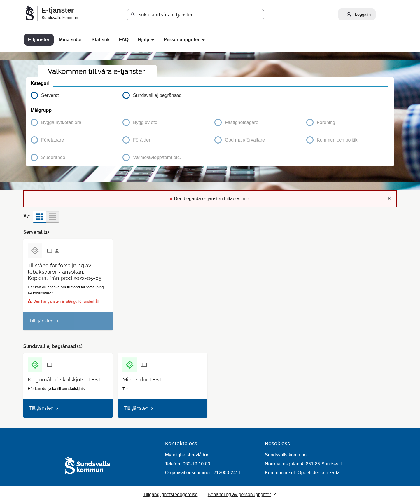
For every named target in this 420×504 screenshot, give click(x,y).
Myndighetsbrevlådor (187, 455)
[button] (72, 123)
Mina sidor (71, 40)
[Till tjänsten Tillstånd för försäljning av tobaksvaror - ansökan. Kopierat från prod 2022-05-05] (68, 270)
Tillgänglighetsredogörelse (170, 495)
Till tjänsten (41, 321)
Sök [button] (133, 15)
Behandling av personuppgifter (239, 495)
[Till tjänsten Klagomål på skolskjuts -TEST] (66, 377)
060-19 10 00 (196, 464)
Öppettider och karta (319, 473)
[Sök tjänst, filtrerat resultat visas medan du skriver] (195, 15)
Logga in (357, 14)
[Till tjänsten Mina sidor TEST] (144, 377)
